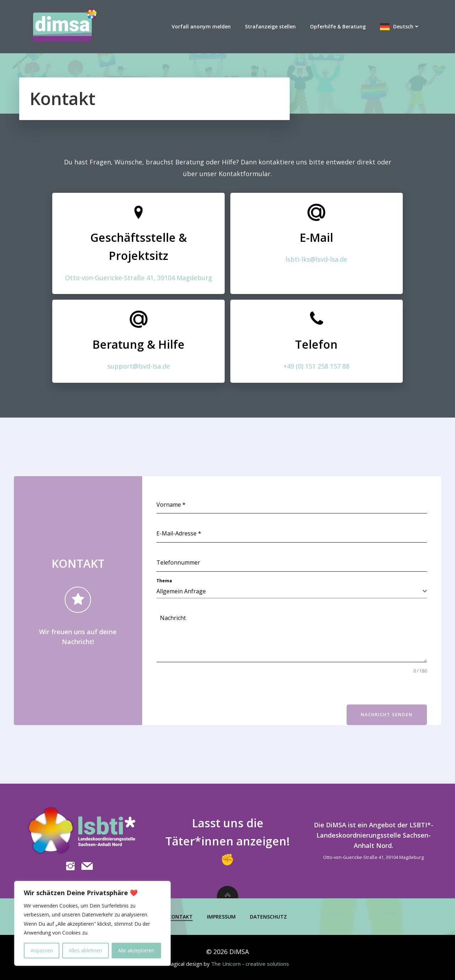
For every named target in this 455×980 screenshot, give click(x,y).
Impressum (221, 917)
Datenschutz (268, 917)
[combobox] (292, 591)
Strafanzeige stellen (270, 26)
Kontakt (180, 917)
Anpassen (42, 950)
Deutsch (406, 26)
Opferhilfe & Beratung (338, 26)
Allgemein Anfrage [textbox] (181, 591)
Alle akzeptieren (136, 950)
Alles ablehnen (85, 950)
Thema (164, 581)
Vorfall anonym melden (201, 26)
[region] (92, 923)
